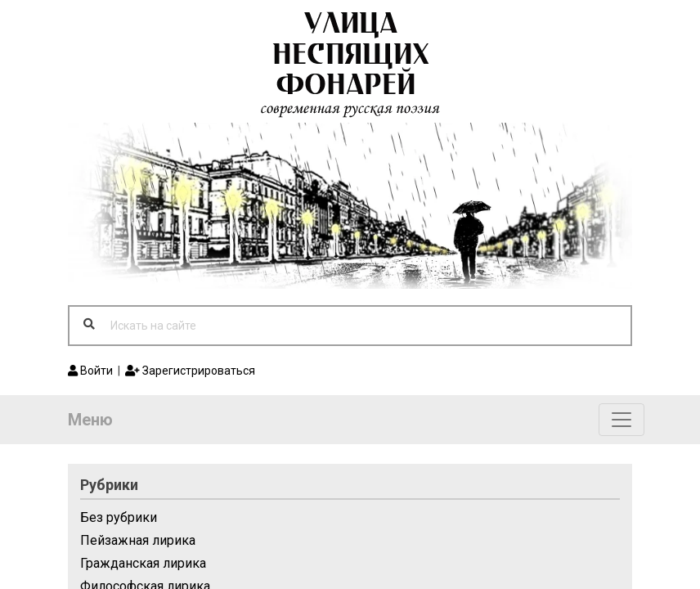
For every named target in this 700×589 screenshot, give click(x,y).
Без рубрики (119, 517)
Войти (90, 371)
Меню (90, 420)
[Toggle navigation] (621, 420)
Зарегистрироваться (190, 371)
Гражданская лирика (143, 563)
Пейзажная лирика (138, 540)
